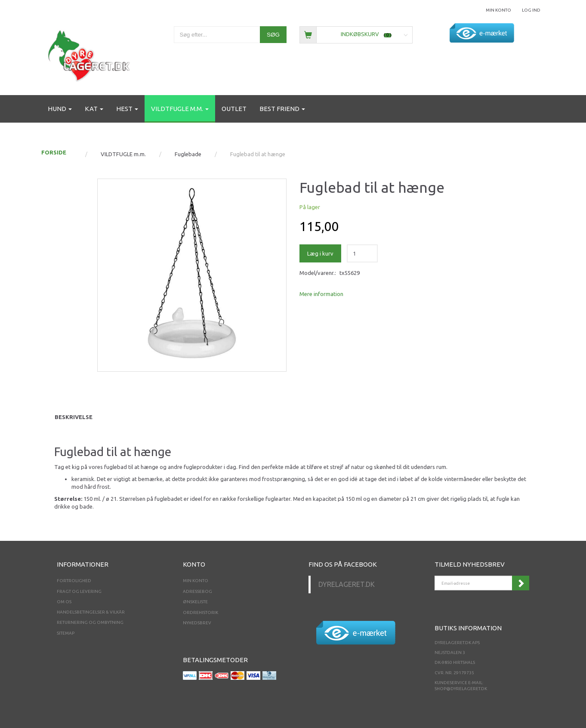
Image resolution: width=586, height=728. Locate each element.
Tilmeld (521, 583)
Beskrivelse (74, 417)
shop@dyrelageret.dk (461, 689)
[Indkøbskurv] (356, 34)
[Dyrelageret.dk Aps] (91, 54)
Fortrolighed (74, 581)
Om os (64, 602)
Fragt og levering (79, 591)
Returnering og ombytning (90, 622)
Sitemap (66, 633)
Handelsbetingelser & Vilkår (91, 612)
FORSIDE (54, 152)
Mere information (321, 294)
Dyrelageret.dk (347, 584)
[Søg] (273, 35)
